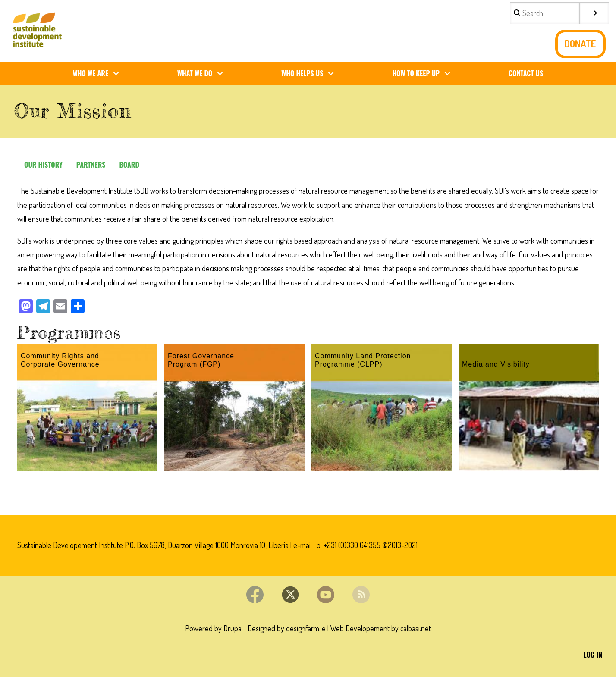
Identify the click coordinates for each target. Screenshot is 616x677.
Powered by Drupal (214, 628)
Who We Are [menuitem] (100, 74)
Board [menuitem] (129, 165)
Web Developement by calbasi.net (381, 628)
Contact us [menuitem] (526, 73)
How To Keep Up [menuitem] (425, 74)
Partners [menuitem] (91, 165)
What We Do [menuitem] (204, 74)
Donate (580, 44)
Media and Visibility (496, 364)
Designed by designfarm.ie (287, 628)
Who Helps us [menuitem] (311, 74)
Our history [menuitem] (43, 165)
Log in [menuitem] (593, 655)
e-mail (303, 545)
